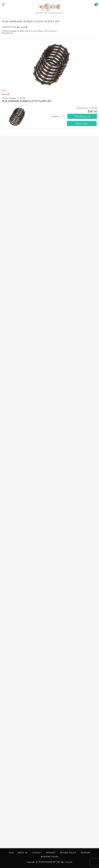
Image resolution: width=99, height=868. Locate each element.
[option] (50, 64)
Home (11, 853)
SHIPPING (86, 853)
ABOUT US (23, 853)
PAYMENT (51, 853)
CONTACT (37, 853)
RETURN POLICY (68, 853)
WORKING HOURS (49, 857)
